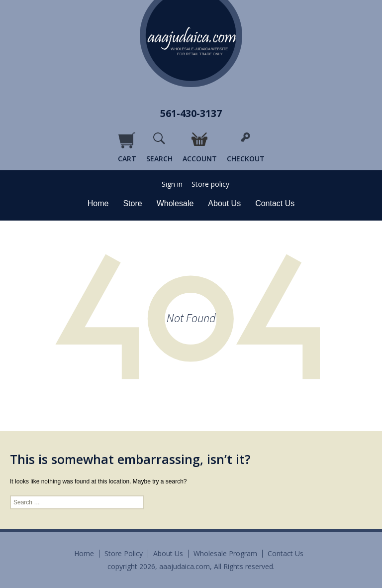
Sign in (172, 184)
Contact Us (275, 203)
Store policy (210, 184)
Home (98, 203)
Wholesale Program (225, 553)
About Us (224, 203)
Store (132, 203)
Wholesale (175, 203)
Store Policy (124, 553)
